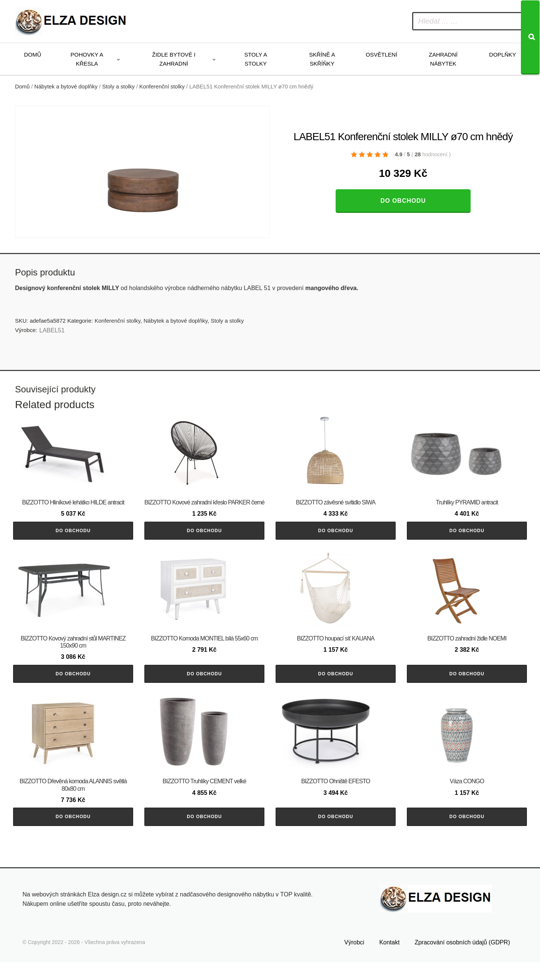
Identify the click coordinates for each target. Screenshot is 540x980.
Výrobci (354, 960)
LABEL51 (52, 330)
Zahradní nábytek (443, 59)
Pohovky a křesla (87, 59)
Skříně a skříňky (322, 59)
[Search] (530, 37)
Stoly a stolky (256, 59)
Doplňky (502, 55)
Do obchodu (403, 201)
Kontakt (389, 960)
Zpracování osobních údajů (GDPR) (462, 960)
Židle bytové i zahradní (174, 59)
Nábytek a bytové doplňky (66, 87)
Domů (33, 55)
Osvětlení (381, 55)
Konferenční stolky (162, 87)
